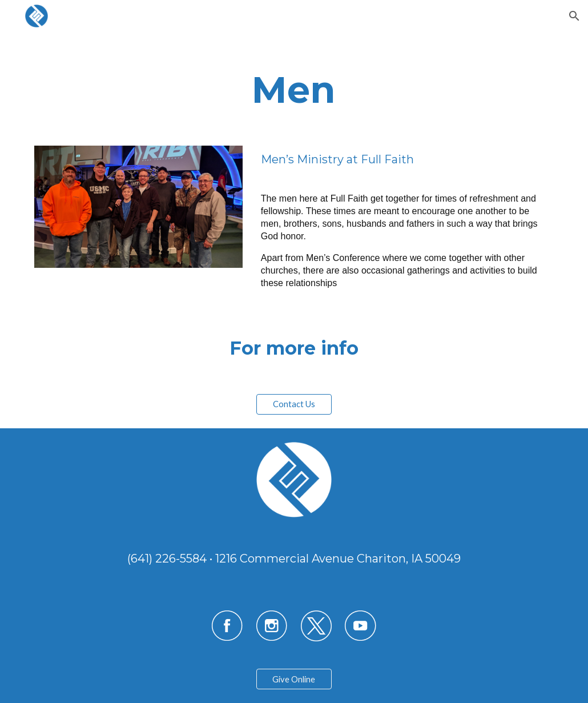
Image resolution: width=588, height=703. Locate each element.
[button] (574, 16)
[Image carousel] (139, 207)
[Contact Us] (294, 404)
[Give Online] (294, 679)
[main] (294, 82)
